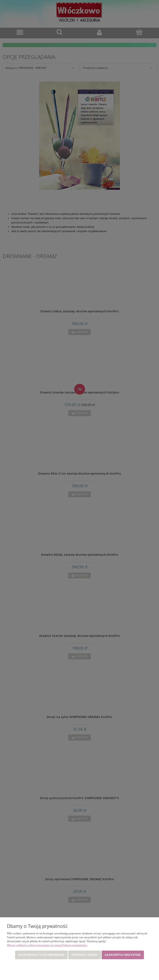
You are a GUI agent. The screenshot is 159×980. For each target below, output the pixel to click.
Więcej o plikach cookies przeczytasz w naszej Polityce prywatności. (47, 945)
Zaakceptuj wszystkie (123, 955)
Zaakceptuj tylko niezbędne (41, 955)
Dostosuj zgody (84, 955)
